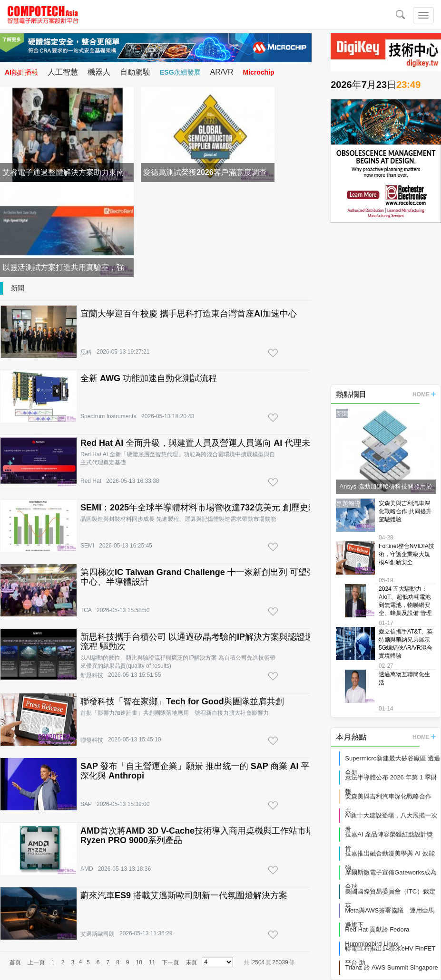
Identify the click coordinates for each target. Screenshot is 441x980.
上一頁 (36, 962)
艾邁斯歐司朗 (98, 934)
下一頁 (170, 962)
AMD (87, 869)
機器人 (99, 72)
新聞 (18, 288)
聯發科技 (92, 740)
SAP (86, 804)
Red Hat (91, 481)
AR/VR (222, 72)
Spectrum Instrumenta (108, 416)
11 (152, 962)
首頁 (15, 962)
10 (139, 962)
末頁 (191, 962)
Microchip (258, 72)
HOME (424, 394)
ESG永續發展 (180, 72)
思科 (86, 352)
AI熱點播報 (21, 72)
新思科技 (92, 675)
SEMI (87, 546)
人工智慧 (63, 72)
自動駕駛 (135, 72)
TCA (86, 610)
